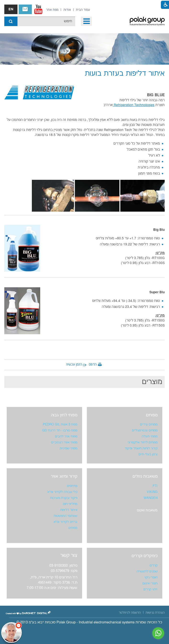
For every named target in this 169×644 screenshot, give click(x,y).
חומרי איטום (150, 583)
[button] (86, 21)
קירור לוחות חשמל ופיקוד (141, 448)
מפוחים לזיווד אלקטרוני (143, 442)
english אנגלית (11, 9)
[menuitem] (83, 10)
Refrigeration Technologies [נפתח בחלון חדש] (134, 105)
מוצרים (152, 382)
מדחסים (72, 486)
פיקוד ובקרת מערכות (64, 498)
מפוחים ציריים (149, 424)
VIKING (152, 492)
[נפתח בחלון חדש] (38, 9)
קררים (154, 565)
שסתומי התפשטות (65, 516)
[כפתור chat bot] (11, 633)
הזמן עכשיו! (74, 365)
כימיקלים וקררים (145, 556)
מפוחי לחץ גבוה (64, 415)
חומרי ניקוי (151, 577)
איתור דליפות (69, 510)
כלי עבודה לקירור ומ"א (62, 492)
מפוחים (152, 415)
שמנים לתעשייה (147, 571)
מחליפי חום (70, 504)
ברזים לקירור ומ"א (65, 522)
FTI (155, 486)
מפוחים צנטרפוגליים (145, 430)
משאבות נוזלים (145, 476)
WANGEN (151, 498)
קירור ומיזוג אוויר (64, 476)
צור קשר (25, 9)
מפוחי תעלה (150, 436)
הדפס (93, 365)
